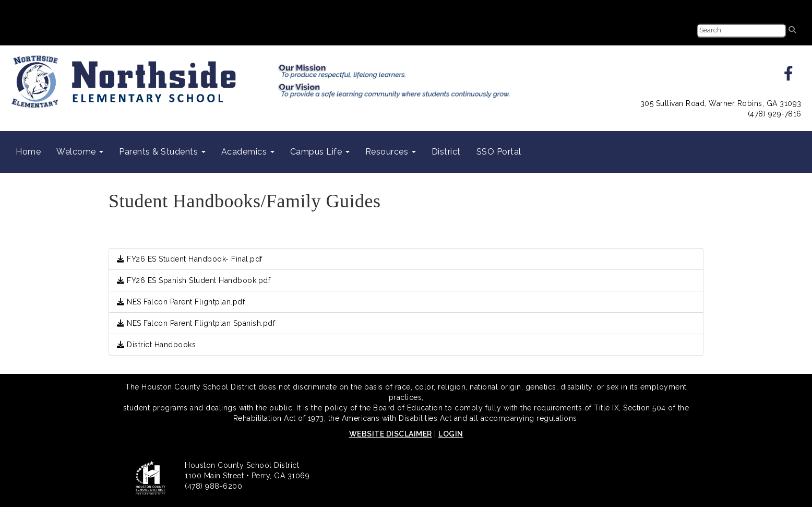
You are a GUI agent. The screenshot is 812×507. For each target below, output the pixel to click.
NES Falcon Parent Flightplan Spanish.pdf (196, 323)
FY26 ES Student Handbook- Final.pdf (190, 259)
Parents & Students (162, 152)
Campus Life (320, 152)
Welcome (80, 152)
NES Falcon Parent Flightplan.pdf (181, 302)
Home (28, 152)
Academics (248, 152)
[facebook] (789, 76)
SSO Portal (499, 152)
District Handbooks (156, 345)
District (446, 152)
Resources (391, 152)
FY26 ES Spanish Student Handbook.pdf (194, 280)
